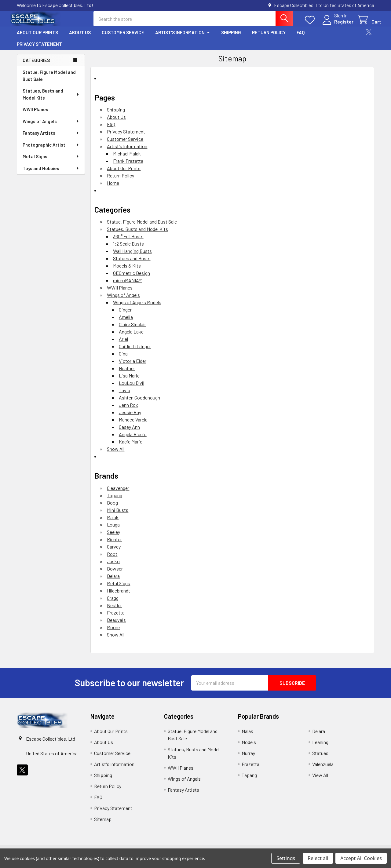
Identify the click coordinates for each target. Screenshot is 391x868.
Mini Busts (118, 515)
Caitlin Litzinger (135, 352)
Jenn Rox (128, 410)
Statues (320, 758)
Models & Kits (127, 271)
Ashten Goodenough (139, 403)
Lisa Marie (129, 381)
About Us (80, 38)
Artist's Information (183, 38)
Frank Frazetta (128, 166)
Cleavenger (118, 493)
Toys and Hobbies (51, 173)
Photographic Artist (51, 150)
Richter (114, 544)
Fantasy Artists (51, 138)
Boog (112, 508)
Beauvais (116, 625)
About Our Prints (37, 38)
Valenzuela (323, 769)
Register (337, 25)
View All (320, 780)
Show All (116, 454)
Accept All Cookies (361, 858)
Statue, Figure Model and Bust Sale (49, 81)
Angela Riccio (133, 440)
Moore (113, 632)
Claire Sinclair (132, 330)
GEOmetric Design (132, 278)
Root (112, 559)
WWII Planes (35, 115)
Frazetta (116, 618)
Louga (113, 530)
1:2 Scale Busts (128, 249)
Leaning (320, 747)
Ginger (125, 315)
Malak (113, 522)
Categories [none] (36, 65)
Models (249, 747)
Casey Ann (129, 432)
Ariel (123, 344)
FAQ (301, 38)
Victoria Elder (133, 366)
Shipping (231, 38)
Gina (123, 359)
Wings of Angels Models (137, 308)
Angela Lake (131, 337)
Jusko (113, 566)
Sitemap (103, 824)
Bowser (115, 574)
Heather (127, 374)
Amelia (126, 322)
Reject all (318, 858)
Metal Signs (51, 162)
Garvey (114, 552)
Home (113, 188)
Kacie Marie (131, 447)
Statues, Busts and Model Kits (51, 99)
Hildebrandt (119, 596)
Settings (286, 858)
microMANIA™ (128, 286)
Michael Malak (127, 159)
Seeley (113, 537)
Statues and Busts (132, 264)
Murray (248, 758)
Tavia (124, 396)
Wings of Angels (51, 126)
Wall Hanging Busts (132, 256)
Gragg (113, 603)
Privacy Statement (39, 49)
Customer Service (123, 38)
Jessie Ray (130, 418)
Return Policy (269, 38)
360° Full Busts (128, 242)
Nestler (114, 610)
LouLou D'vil (132, 388)
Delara (113, 581)
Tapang (115, 500)
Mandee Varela (133, 425)
